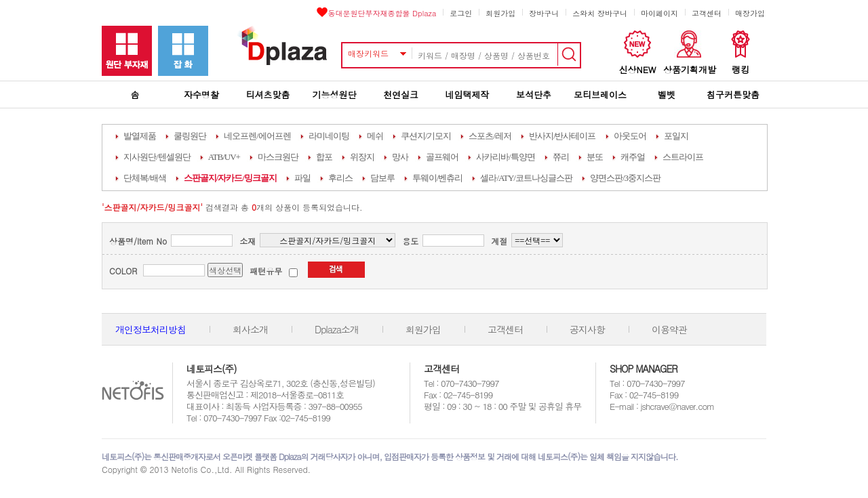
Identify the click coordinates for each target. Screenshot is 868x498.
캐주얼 (633, 157)
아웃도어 (630, 136)
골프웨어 (442, 157)
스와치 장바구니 (600, 13)
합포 (324, 157)
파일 (302, 178)
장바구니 (544, 13)
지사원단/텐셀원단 (157, 157)
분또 (595, 157)
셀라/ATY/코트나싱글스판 (526, 178)
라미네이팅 (329, 136)
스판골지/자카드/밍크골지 (230, 178)
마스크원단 (278, 157)
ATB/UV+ (224, 157)
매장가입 (750, 13)
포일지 (676, 136)
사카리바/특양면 (506, 157)
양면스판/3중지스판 (625, 178)
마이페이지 (659, 13)
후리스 (340, 178)
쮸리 (561, 157)
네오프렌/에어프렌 (257, 136)
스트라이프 (683, 157)
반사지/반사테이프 (563, 136)
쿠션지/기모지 (426, 136)
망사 (400, 157)
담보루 (382, 178)
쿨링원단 (190, 136)
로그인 (461, 13)
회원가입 (500, 13)
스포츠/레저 (490, 136)
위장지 (362, 157)
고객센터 (707, 13)
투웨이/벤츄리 (438, 178)
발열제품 (140, 136)
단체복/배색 (145, 178)
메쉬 (375, 136)
